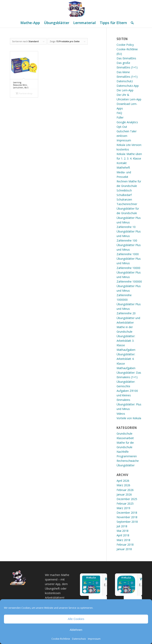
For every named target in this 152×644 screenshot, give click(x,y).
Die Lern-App (125, 90)
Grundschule (124, 434)
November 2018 (127, 517)
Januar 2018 (124, 549)
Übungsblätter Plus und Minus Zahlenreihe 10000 (129, 263)
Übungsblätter (126, 465)
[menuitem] (30, 23)
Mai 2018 (123, 531)
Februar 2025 (125, 504)
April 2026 (123, 481)
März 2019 (123, 508)
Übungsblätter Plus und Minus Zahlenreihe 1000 (129, 250)
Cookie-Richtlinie (61, 639)
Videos (121, 414)
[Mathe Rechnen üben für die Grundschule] (76, 9)
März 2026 (123, 485)
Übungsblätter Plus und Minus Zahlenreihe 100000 (129, 277)
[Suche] (131, 23)
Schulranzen (124, 199)
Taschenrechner (127, 204)
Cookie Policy (125, 45)
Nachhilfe (123, 452)
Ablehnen (76, 630)
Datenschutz (79, 639)
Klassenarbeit (125, 438)
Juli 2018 (122, 526)
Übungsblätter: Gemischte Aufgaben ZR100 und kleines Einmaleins (127, 391)
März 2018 (123, 540)
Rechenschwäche (128, 461)
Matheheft (123, 168)
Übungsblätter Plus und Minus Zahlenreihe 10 (129, 222)
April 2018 (123, 535)
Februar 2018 (125, 545)
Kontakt (122, 163)
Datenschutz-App (128, 86)
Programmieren (127, 456)
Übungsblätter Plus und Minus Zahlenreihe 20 (129, 309)
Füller (120, 117)
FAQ (119, 113)
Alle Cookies (76, 619)
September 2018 (127, 522)
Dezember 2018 (127, 513)
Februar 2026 (125, 490)
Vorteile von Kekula (129, 418)
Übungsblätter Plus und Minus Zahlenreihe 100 (129, 236)
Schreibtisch (124, 190)
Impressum (94, 639)
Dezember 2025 (127, 499)
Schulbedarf (124, 195)
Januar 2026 (124, 494)
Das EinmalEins (126, 58)
